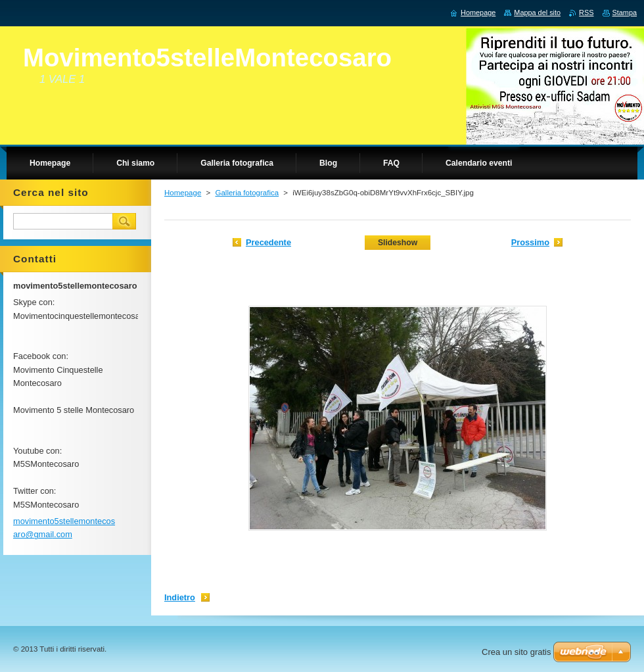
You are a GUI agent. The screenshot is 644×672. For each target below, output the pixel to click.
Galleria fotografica (247, 193)
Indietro (180, 597)
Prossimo (530, 242)
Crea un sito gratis (517, 652)
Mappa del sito (537, 12)
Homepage (183, 193)
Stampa (625, 12)
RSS (586, 12)
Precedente (268, 242)
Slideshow (398, 243)
